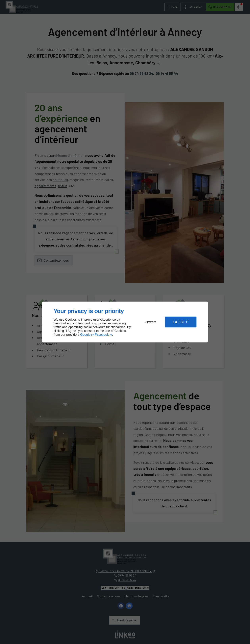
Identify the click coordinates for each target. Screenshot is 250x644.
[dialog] (125, 322)
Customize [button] (150, 322)
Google (85, 335)
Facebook (102, 335)
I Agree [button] (181, 322)
